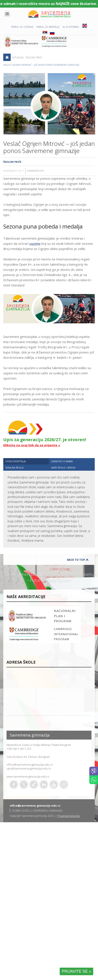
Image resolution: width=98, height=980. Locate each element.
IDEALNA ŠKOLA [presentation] (14, 468)
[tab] (26, 461)
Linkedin (44, 784)
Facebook (14, 784)
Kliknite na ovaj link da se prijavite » (32, 445)
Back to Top (76, 560)
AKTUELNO (18, 57)
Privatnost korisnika (68, 816)
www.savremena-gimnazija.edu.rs (28, 776)
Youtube (54, 784)
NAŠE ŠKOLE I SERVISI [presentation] (63, 468)
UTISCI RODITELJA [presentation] (16, 461)
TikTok (34, 784)
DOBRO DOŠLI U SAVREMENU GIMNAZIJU (37, 811)
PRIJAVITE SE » (76, 971)
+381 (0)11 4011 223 (19, 749)
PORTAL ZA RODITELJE (48, 27)
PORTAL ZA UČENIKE (22, 27)
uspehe (35, 243)
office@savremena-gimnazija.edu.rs (30, 765)
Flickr (64, 784)
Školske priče (34, 57)
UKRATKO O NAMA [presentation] (62, 461)
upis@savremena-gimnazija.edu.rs (29, 768)
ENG (85, 26)
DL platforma (71, 27)
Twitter (24, 784)
